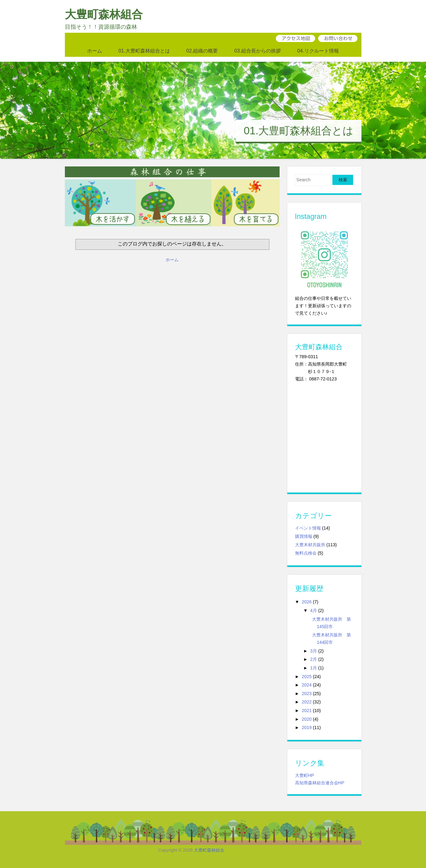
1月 (314, 668)
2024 (307, 685)
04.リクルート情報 (318, 51)
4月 (314, 610)
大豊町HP (305, 775)
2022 (307, 702)
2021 (307, 711)
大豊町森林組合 (104, 14)
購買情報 (304, 536)
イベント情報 (308, 528)
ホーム (95, 51)
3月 (314, 651)
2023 (307, 694)
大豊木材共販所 (310, 545)
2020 (307, 719)
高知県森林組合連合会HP (320, 783)
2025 (307, 677)
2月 (314, 659)
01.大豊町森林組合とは (144, 51)
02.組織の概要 (202, 51)
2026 (307, 602)
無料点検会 (306, 553)
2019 (307, 728)
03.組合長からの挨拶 (258, 51)
